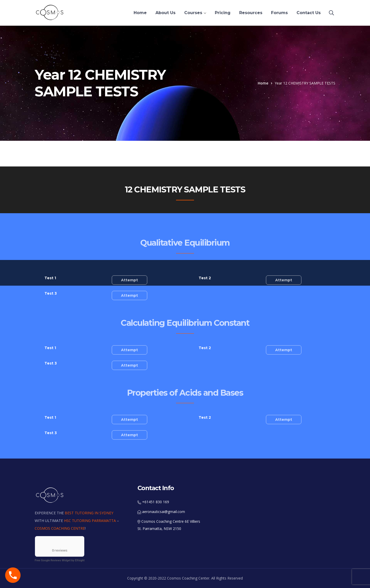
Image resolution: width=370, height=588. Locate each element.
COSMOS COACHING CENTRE (60, 528)
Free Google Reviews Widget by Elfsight (60, 560)
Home (263, 83)
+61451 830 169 (153, 502)
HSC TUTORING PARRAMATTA (90, 521)
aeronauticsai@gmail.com (161, 512)
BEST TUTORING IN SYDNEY (89, 513)
